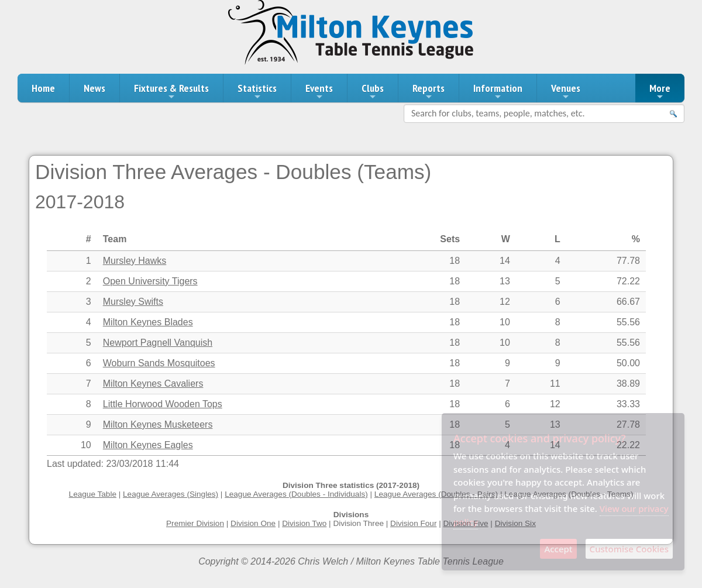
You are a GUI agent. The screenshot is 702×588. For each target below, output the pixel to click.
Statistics (257, 91)
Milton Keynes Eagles (148, 445)
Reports (429, 91)
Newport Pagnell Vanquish (158, 343)
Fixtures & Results (171, 91)
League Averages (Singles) (171, 494)
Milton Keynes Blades (148, 322)
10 (86, 445)
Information (498, 91)
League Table (93, 494)
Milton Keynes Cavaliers (153, 384)
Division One (253, 523)
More (660, 91)
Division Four (413, 523)
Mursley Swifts (133, 302)
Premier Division (195, 523)
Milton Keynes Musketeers (158, 424)
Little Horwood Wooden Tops (163, 404)
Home (43, 88)
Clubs (373, 91)
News (94, 88)
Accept (558, 549)
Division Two (304, 523)
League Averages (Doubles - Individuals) (296, 494)
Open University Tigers (150, 281)
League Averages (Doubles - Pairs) (436, 494)
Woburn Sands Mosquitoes (159, 363)
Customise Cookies (629, 549)
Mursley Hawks (135, 261)
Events (319, 91)
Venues (566, 91)
